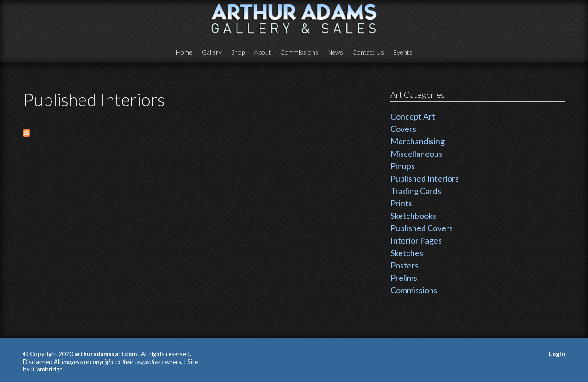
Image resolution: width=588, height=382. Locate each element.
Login (557, 354)
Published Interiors (425, 178)
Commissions (299, 52)
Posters (404, 265)
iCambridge (47, 369)
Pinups (403, 166)
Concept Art (413, 116)
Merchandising (418, 141)
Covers (403, 129)
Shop (238, 52)
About (263, 52)
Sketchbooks (413, 216)
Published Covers (422, 228)
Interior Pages (416, 240)
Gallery (212, 52)
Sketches (407, 253)
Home (184, 52)
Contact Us (368, 52)
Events (403, 52)
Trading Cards (416, 191)
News (335, 52)
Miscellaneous (416, 154)
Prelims (404, 278)
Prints (401, 203)
